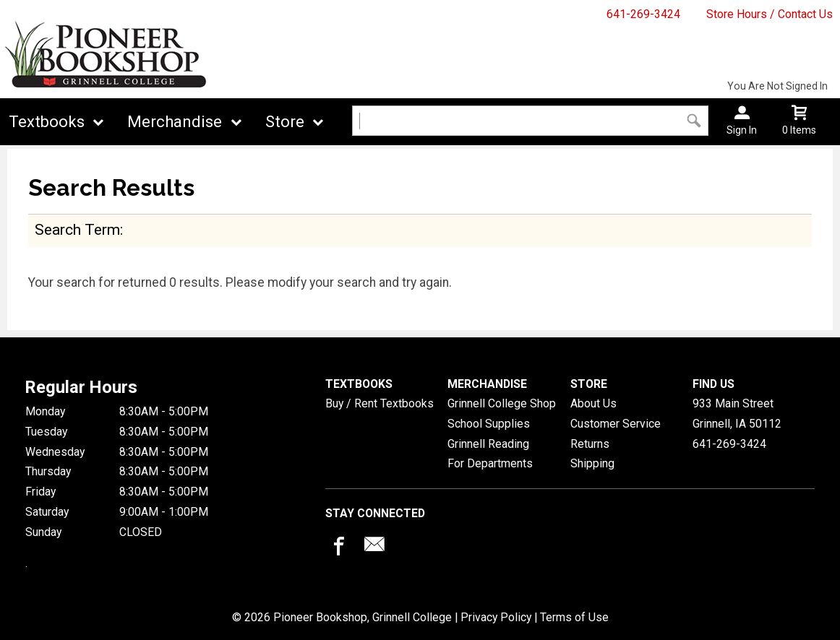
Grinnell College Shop (502, 403)
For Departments (490, 463)
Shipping (592, 463)
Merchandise (175, 122)
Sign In (742, 130)
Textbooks (47, 122)
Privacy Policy (496, 617)
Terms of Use (574, 617)
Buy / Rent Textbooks (380, 403)
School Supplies (489, 424)
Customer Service (616, 424)
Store (285, 122)
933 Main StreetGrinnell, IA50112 (737, 414)
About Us (593, 403)
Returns (590, 444)
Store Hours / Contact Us (770, 14)
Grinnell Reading (488, 444)
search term (77, 229)
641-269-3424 (643, 14)
